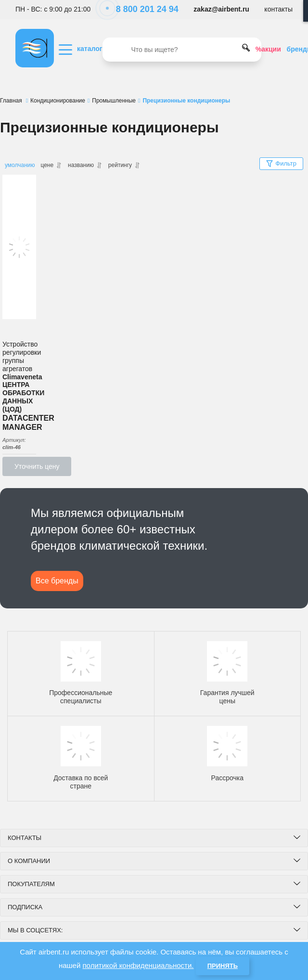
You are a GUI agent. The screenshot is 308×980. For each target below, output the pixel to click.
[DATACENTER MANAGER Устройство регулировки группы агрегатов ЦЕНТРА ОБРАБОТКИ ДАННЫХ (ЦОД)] (19, 247)
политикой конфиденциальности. (138, 965)
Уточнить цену (37, 466)
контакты (278, 9)
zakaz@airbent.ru (221, 9)
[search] (182, 50)
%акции (268, 49)
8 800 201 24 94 (142, 9)
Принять (223, 966)
